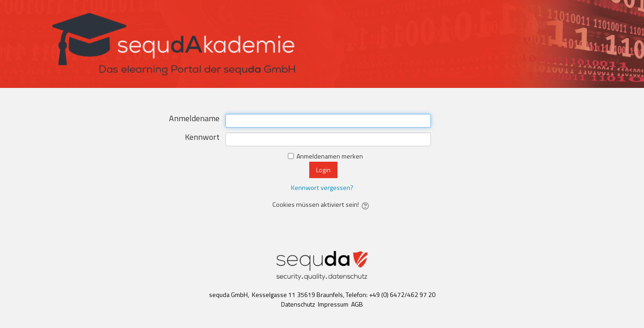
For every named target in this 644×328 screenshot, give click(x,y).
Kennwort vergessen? (322, 188)
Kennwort (202, 138)
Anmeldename (194, 119)
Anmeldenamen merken (330, 156)
